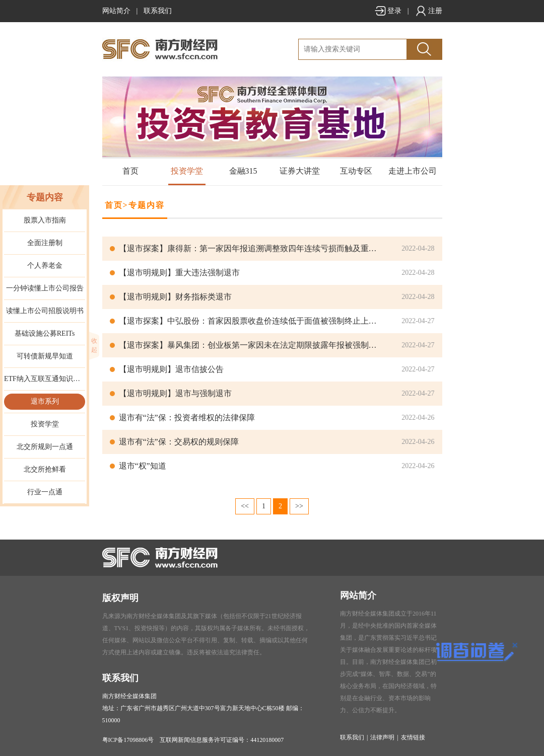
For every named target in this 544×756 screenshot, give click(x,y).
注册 (429, 11)
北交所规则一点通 (45, 447)
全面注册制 (45, 243)
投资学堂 (187, 171)
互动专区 (356, 171)
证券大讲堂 (300, 171)
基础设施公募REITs (45, 333)
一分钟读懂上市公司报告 (45, 288)
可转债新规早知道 (45, 356)
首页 (130, 171)
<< (245, 506)
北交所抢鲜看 (45, 469)
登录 (388, 11)
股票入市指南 (45, 220)
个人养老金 (45, 266)
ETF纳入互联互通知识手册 (45, 379)
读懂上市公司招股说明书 (45, 311)
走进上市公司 (413, 171)
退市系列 (45, 401)
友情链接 (413, 737)
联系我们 (158, 11)
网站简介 (116, 11)
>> (299, 506)
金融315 (243, 171)
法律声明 (382, 737)
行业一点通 (45, 492)
